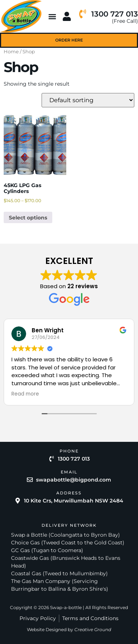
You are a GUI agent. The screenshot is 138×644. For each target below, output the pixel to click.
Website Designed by (69, 629)
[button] (52, 16)
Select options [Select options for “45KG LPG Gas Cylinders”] (28, 218)
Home (11, 52)
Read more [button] (25, 394)
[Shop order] (88, 100)
